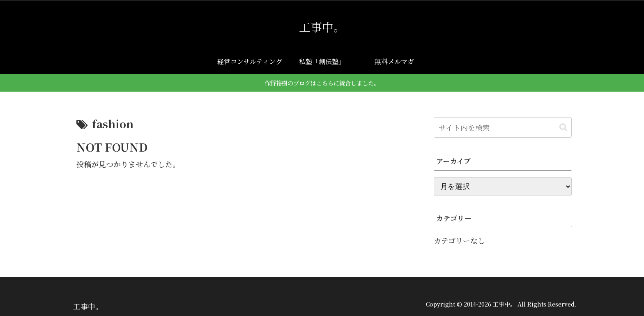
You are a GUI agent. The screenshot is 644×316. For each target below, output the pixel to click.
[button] (563, 127)
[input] (503, 127)
